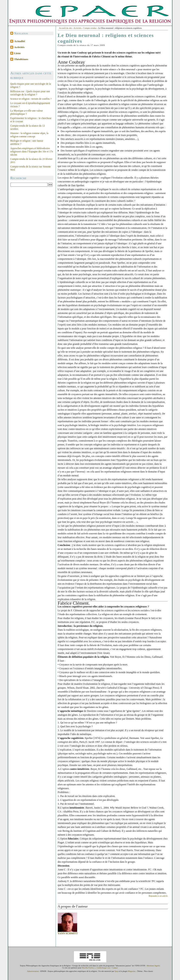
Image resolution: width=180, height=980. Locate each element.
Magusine (132, 971)
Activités (19, 47)
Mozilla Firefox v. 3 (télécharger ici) (96, 968)
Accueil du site (66, 28)
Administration (33, 971)
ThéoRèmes (21, 59)
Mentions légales (153, 966)
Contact (115, 968)
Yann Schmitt (68, 933)
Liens (17, 53)
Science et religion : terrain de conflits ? (31, 99)
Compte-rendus (90, 28)
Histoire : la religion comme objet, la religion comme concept (29, 135)
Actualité (20, 41)
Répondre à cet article (158, 896)
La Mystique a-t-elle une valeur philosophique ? (27, 112)
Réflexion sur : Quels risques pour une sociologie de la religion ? (30, 93)
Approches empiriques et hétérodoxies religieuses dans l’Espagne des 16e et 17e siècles (32, 151)
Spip (117, 971)
